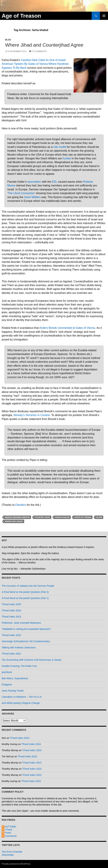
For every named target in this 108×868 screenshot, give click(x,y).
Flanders (21, 505)
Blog (8, 40)
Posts (6, 833)
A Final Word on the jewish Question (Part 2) (25, 592)
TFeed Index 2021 (11, 654)
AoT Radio (9, 827)
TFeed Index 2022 (11, 635)
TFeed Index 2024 (11, 610)
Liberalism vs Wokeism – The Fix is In (22, 697)
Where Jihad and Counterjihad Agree (44, 45)
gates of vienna (83, 517)
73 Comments (39, 51)
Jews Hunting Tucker (13, 691)
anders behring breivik (17, 517)
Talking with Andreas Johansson (19, 647)
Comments (9, 836)
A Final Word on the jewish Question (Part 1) (25, 598)
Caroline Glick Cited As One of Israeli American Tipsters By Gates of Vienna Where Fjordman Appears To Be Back (35, 64)
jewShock (7, 672)
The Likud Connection (21, 193)
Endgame (7, 684)
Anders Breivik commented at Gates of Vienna (67, 328)
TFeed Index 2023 (11, 617)
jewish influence (14, 521)
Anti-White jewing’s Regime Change (21, 703)
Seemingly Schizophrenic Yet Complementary (26, 641)
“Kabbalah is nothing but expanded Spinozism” (26, 629)
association (34, 182)
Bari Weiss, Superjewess (15, 678)
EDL (55, 182)
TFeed (7, 830)
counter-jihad (42, 517)
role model (60, 147)
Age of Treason (21, 16)
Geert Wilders (32, 197)
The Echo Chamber (12, 852)
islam (99, 517)
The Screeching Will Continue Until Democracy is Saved (31, 660)
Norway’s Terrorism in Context (32, 415)
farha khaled (62, 517)
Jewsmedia (8, 855)
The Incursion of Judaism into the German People (28, 586)
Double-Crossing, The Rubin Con (19, 666)
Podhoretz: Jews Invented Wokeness (21, 623)
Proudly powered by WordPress (16, 864)
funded (67, 158)
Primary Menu (104, 16)
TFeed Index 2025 (11, 604)
